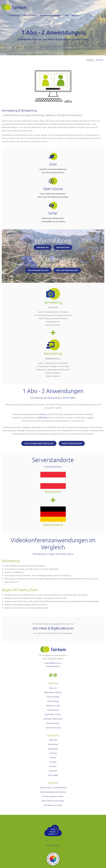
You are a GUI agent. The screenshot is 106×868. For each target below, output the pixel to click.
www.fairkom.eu (53, 666)
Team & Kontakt (53, 697)
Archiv (58, 714)
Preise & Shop (53, 710)
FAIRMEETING (43, 247)
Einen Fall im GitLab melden (53, 801)
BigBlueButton (44, 417)
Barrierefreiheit (53, 723)
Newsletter (50, 714)
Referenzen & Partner (53, 692)
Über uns (53, 688)
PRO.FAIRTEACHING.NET (67, 270)
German (90, 60)
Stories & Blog (53, 701)
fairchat (53, 757)
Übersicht (53, 740)
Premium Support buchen (53, 796)
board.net (53, 771)
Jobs (58, 705)
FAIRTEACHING (63, 247)
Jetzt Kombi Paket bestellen (39, 443)
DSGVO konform (53, 845)
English (100, 60)
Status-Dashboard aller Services (53, 792)
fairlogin (53, 762)
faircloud (53, 753)
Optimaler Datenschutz (53, 719)
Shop (67, 15)
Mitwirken (50, 705)
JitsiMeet (42, 414)
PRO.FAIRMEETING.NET (38, 270)
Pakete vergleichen (72, 443)
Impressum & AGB (53, 727)
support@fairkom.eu (53, 663)
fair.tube (53, 766)
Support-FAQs (45, 787)
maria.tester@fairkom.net (50, 265)
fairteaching (53, 749)
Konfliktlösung (61, 787)
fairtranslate (53, 775)
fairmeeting (53, 744)
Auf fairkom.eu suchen (53, 805)
